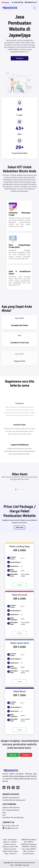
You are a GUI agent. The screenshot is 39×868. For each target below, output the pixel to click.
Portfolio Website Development (14, 800)
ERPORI (30, 842)
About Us (6, 842)
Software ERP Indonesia (11, 808)
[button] (16, 489)
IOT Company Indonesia (11, 810)
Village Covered (8, 851)
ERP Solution (12, 840)
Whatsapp (13, 755)
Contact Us (13, 854)
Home (5, 840)
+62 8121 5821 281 (11, 826)
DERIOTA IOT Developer (29, 844)
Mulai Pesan (19, 527)
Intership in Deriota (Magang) (13, 817)
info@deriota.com (31, 2)
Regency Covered (8, 847)
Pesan (19, 585)
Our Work (13, 842)
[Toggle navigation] (34, 8)
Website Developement (11, 798)
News (16, 851)
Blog (4, 813)
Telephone (20, 58)
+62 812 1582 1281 (18, 2)
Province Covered (10, 844)
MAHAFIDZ (26, 847)
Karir (4, 815)
